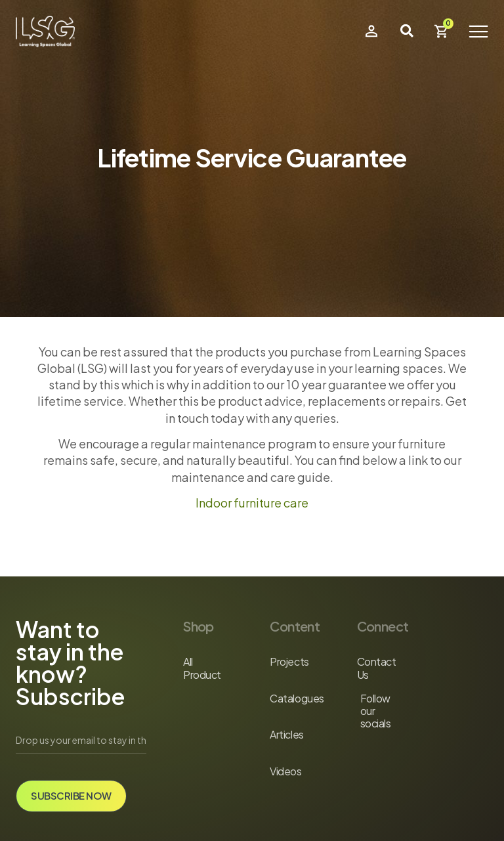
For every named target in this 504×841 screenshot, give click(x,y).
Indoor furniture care (252, 503)
